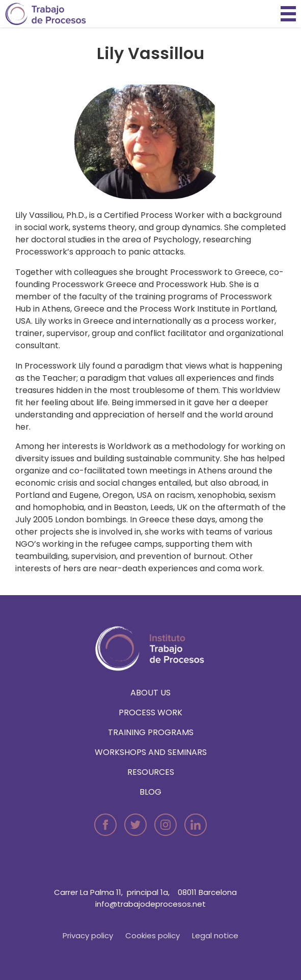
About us (150, 693)
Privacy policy (88, 935)
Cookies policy (153, 935)
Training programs (151, 732)
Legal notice (215, 935)
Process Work (150, 712)
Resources (151, 772)
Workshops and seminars (151, 752)
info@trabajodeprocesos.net (150, 904)
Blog (150, 792)
